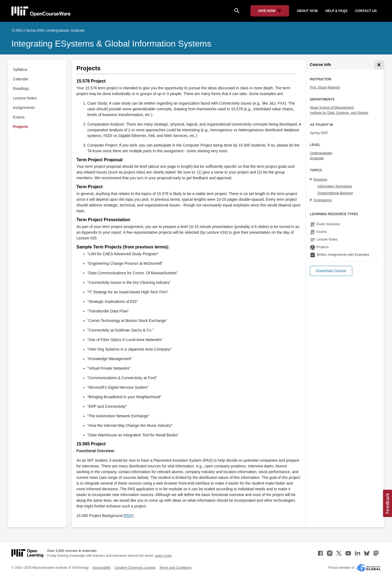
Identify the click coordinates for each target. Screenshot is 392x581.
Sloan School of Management (332, 108)
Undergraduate (321, 153)
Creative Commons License (135, 568)
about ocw (307, 11)
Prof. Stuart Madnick (325, 87)
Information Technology (335, 186)
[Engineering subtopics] (312, 200)
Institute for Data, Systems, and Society (339, 113)
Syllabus (20, 69)
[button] (331, 271)
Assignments (24, 108)
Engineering (322, 200)
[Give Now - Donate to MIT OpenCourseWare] (270, 11)
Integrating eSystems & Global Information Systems (111, 44)
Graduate (317, 158)
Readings (21, 89)
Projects (21, 127)
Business (320, 180)
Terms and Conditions (175, 568)
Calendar (21, 79)
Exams (19, 117)
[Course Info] (379, 65)
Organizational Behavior (335, 193)
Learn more (163, 556)
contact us (366, 11)
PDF (128, 516)
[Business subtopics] (312, 180)
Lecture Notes (25, 98)
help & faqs (336, 11)
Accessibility (102, 568)
